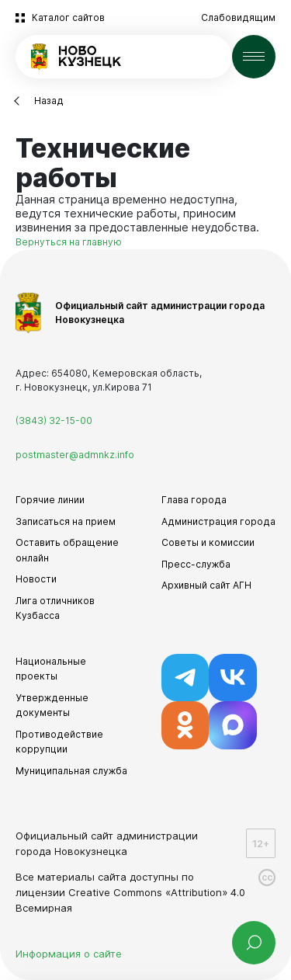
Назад (49, 101)
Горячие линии (50, 500)
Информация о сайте (69, 954)
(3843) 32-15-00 (54, 420)
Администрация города (218, 521)
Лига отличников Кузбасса (55, 608)
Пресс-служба (196, 564)
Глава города (194, 500)
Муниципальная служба (71, 771)
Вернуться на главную (69, 242)
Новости (36, 579)
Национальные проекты (51, 669)
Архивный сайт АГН (206, 585)
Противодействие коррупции (59, 742)
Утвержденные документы (52, 705)
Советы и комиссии (208, 542)
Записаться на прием (66, 521)
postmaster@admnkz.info (75, 455)
